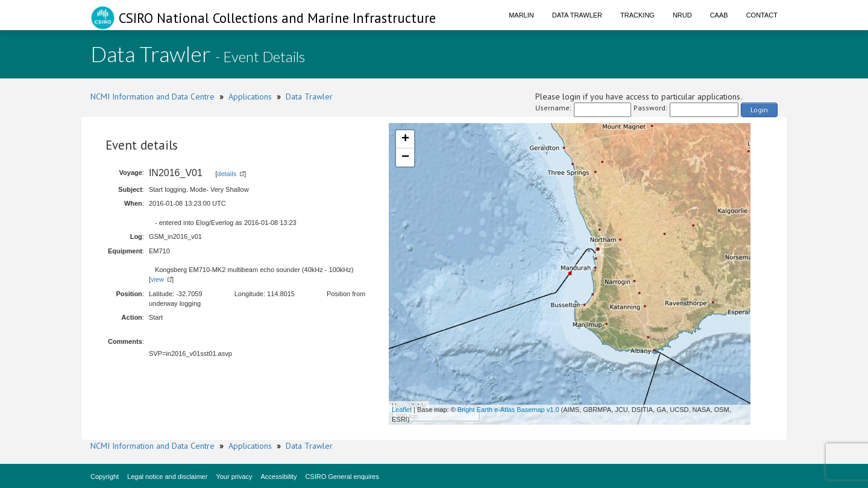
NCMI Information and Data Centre (153, 97)
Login (759, 109)
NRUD (682, 15)
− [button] (405, 157)
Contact (762, 15)
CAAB (719, 15)
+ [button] (405, 139)
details (227, 174)
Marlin (521, 15)
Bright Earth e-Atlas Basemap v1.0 (508, 410)
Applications (250, 97)
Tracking (637, 15)
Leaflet (402, 410)
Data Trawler (577, 15)
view (157, 279)
